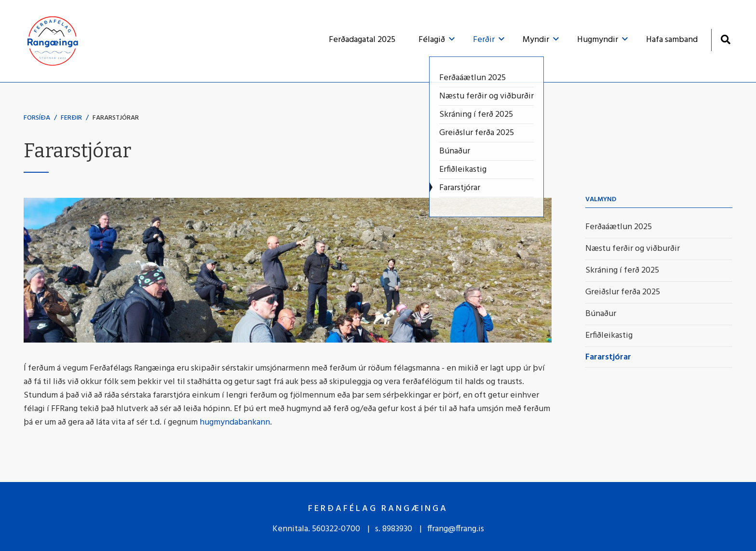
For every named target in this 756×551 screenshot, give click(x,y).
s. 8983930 (394, 529)
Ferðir (71, 118)
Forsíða (37, 118)
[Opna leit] (725, 39)
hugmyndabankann (235, 422)
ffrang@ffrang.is (456, 529)
